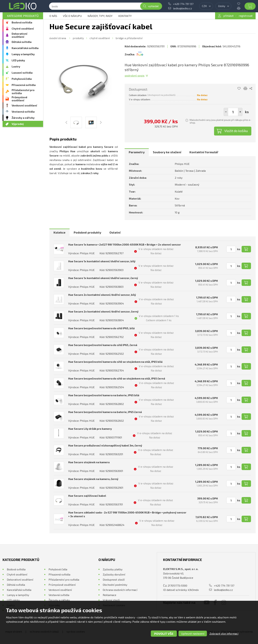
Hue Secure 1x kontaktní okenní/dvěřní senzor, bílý (102, 261)
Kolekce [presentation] (59, 232)
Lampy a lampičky (23, 54)
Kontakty (125, 16)
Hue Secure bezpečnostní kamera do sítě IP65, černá (103, 345)
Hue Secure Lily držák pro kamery (90, 429)
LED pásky (18, 60)
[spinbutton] (233, 112)
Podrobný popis (135, 75)
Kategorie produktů (23, 16)
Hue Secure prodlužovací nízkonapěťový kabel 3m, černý (105, 445)
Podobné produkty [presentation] (87, 232)
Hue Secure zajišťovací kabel (87, 496)
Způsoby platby (113, 569)
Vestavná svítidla (23, 111)
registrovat (246, 16)
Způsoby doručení (114, 574)
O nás (53, 16)
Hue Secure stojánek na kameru (89, 462)
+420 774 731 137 (183, 4)
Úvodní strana (58, 38)
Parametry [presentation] (137, 152)
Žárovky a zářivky (23, 118)
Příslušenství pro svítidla (23, 91)
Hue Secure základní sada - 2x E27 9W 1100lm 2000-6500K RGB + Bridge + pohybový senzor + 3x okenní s (127, 514)
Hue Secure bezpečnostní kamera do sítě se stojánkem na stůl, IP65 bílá (115, 362)
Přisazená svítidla (24, 85)
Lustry (16, 66)
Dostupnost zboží (114, 579)
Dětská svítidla (22, 42)
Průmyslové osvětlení (19, 99)
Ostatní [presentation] (115, 232)
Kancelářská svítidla (25, 48)
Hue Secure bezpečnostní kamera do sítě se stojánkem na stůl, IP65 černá (117, 378)
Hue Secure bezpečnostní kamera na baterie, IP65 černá (105, 412)
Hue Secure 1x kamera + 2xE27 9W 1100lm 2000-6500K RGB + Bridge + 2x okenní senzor (125, 244)
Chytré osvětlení (23, 28)
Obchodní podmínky (115, 585)
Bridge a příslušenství (129, 38)
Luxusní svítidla (22, 73)
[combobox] (206, 6)
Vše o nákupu (72, 16)
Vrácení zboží (111, 600)
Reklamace (110, 595)
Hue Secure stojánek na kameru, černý (93, 479)
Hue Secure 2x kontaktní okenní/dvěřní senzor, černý (103, 311)
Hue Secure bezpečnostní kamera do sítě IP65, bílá (101, 328)
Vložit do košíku (236, 131)
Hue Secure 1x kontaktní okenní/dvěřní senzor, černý (103, 278)
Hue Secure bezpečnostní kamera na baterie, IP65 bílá (104, 395)
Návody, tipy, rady (100, 16)
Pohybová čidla (22, 79)
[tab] (137, 152)
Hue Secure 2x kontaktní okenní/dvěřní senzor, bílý (102, 295)
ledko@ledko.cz (183, 8)
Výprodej (18, 124)
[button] (240, 112)
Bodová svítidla (22, 22)
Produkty (78, 38)
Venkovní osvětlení (24, 105)
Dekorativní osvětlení (19, 35)
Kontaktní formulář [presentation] (204, 152)
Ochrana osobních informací (120, 590)
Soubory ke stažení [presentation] (167, 152)
